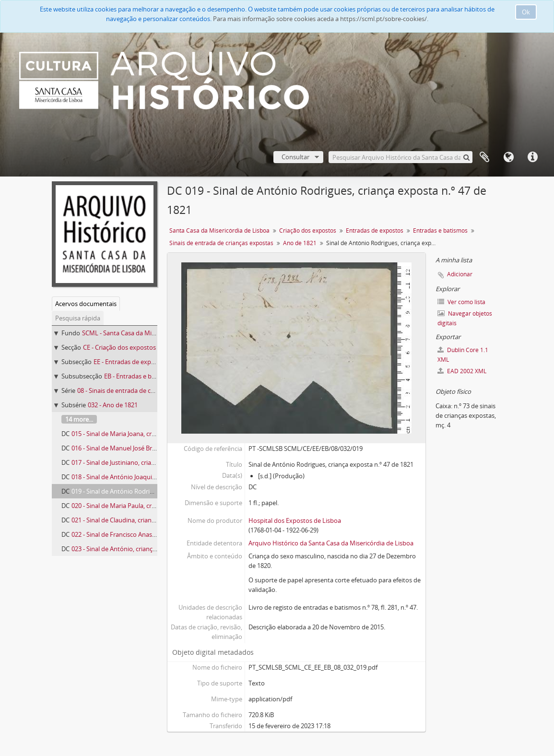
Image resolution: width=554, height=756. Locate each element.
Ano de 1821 (300, 243)
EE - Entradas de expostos (130, 362)
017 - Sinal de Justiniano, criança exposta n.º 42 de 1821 (149, 462)
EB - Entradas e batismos (139, 376)
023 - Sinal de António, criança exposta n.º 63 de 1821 (146, 549)
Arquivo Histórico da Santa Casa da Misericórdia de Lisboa (331, 543)
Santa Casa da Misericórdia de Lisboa (219, 230)
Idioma (508, 157)
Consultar (295, 157)
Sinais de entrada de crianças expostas (221, 243)
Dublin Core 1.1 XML (463, 355)
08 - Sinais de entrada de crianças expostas (138, 390)
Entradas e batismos (440, 230)
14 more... (79, 419)
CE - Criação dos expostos (119, 347)
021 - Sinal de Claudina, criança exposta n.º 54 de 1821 (147, 520)
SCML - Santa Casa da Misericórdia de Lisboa (145, 333)
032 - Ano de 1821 (113, 405)
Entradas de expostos (375, 230)
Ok (526, 12)
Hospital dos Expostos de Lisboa (295, 520)
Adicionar (460, 274)
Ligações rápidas (532, 157)
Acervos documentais (86, 304)
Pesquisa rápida (78, 318)
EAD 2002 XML (462, 371)
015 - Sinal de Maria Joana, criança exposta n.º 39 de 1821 (152, 434)
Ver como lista (461, 302)
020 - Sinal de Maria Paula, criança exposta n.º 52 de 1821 (152, 506)
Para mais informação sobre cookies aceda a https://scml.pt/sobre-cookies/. (321, 19)
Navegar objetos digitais (465, 318)
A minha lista (484, 157)
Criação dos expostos (308, 230)
